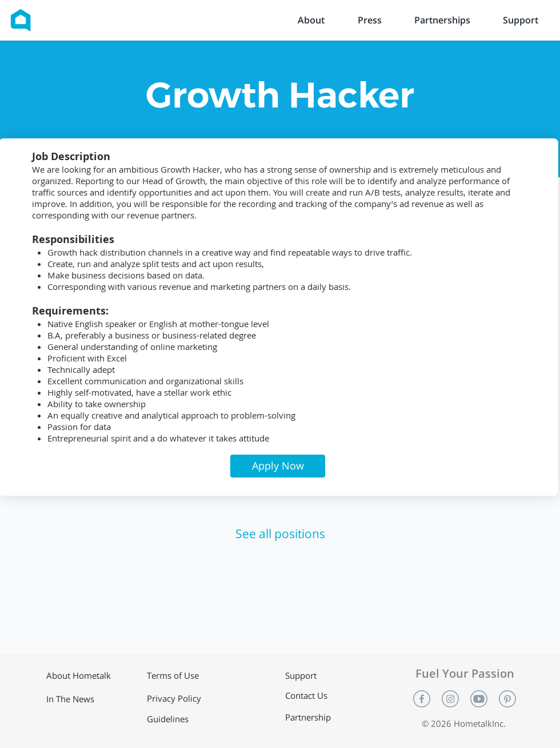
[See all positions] (280, 534)
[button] (278, 466)
